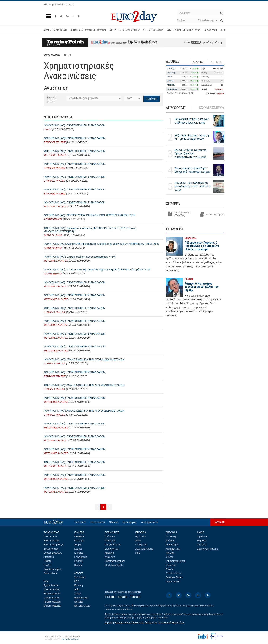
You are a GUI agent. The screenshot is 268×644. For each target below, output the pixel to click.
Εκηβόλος (201, 541)
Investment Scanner (115, 561)
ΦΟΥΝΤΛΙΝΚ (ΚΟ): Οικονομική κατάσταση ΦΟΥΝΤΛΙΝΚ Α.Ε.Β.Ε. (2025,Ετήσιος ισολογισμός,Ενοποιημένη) (90, 230)
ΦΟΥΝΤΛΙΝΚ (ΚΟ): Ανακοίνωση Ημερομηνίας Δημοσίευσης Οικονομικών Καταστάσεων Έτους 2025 (101, 244)
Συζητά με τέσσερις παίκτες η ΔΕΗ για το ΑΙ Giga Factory (192, 137)
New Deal (201, 545)
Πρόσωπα (110, 536)
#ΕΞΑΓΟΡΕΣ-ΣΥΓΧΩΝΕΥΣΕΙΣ (127, 30)
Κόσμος (78, 549)
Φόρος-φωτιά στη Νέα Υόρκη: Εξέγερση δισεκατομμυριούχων (192, 170)
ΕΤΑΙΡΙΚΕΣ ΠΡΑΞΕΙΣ (55, 142)
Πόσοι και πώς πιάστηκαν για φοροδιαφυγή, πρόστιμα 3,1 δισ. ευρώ (193, 186)
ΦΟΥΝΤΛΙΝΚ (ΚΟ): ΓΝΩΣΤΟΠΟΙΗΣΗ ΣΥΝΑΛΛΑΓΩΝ (75, 125)
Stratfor (122, 597)
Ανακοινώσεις (51, 573)
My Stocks (141, 536)
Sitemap (114, 522)
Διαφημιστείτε (150, 522)
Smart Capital (173, 581)
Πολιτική (79, 561)
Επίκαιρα (79, 553)
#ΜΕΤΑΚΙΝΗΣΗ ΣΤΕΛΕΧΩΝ (184, 30)
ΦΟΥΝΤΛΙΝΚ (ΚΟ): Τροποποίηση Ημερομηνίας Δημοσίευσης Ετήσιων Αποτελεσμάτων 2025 (97, 270)
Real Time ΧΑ (51, 536)
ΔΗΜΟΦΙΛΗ (176, 108)
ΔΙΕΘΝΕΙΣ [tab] (216, 62)
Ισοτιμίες (79, 602)
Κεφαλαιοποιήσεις (53, 569)
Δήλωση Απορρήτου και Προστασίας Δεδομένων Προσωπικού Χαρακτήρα (144, 622)
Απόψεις (170, 541)
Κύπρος (78, 565)
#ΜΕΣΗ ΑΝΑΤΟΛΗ (55, 30)
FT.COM (189, 279)
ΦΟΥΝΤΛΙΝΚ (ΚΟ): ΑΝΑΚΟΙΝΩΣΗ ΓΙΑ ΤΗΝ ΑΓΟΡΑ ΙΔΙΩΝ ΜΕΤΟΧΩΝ (84, 359)
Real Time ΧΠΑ (52, 541)
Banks (169, 77)
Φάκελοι (170, 553)
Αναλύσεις (110, 557)
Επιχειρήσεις (81, 557)
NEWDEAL (190, 238)
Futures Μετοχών (52, 602)
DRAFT (48, 129)
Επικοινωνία (98, 522)
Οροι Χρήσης (130, 522)
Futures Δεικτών (52, 594)
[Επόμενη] (109, 507)
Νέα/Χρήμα (111, 541)
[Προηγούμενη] (98, 507)
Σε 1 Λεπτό (80, 577)
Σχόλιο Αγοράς (51, 549)
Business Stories (174, 577)
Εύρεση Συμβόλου (53, 553)
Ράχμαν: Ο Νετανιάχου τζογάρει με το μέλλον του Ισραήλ (202, 287)
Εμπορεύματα (81, 598)
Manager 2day (173, 549)
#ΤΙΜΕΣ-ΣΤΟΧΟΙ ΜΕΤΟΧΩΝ (88, 30)
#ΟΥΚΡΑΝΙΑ (156, 30)
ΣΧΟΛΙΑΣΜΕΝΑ (211, 108)
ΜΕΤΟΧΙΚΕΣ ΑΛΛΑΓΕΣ (56, 155)
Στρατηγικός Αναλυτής (207, 549)
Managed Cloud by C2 (70, 639)
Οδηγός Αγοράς (113, 545)
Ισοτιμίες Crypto (82, 606)
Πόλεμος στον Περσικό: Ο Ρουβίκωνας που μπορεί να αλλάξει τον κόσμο (202, 246)
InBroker (129, 609)
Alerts (138, 541)
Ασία (77, 589)
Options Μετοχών (52, 606)
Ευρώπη (79, 585)
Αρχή (218, 522)
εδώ (196, 42)
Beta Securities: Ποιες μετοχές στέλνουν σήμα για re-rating (192, 121)
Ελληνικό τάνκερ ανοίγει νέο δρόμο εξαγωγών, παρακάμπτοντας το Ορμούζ (191, 153)
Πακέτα (47, 561)
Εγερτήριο (171, 565)
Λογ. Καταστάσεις (144, 549)
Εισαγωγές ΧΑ (112, 549)
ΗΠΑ (77, 581)
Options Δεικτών (52, 598)
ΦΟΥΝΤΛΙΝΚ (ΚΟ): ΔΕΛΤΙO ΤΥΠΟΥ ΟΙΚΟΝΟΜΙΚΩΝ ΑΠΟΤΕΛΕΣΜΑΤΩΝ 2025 (90, 215)
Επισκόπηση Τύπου (176, 561)
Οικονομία (79, 541)
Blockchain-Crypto (114, 565)
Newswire (79, 536)
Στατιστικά (49, 557)
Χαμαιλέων (202, 536)
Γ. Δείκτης (171, 69)
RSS (138, 553)
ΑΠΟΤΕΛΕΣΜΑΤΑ (53, 219)
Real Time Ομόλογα (54, 545)
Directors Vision (174, 573)
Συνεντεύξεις (172, 545)
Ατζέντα (170, 569)
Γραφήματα (141, 545)
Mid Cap (170, 81)
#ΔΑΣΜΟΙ (211, 30)
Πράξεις (48, 565)
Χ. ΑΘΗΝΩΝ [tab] (199, 62)
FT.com (110, 597)
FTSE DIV (171, 85)
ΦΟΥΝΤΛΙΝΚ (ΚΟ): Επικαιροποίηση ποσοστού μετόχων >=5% (80, 257)
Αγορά (78, 545)
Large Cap (171, 73)
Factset (135, 597)
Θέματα (170, 557)
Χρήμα (78, 594)
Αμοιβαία (109, 553)
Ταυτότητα (80, 522)
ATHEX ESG (172, 89)
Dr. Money (171, 536)
